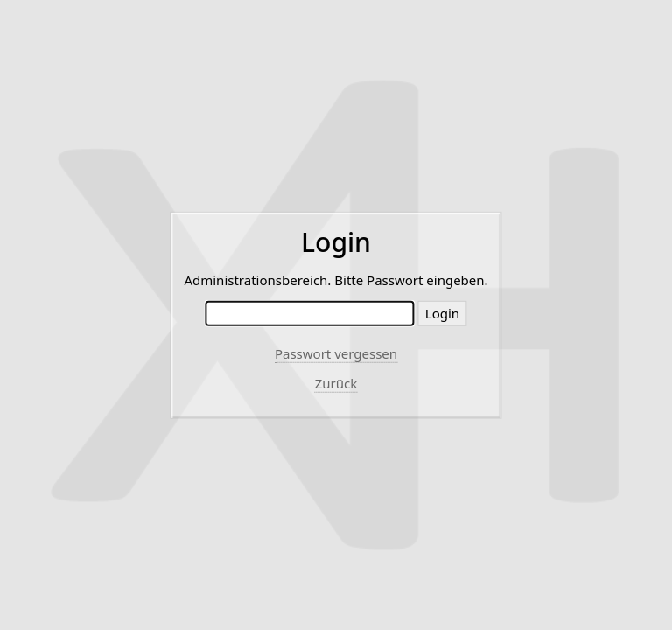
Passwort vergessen (336, 353)
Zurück (336, 383)
